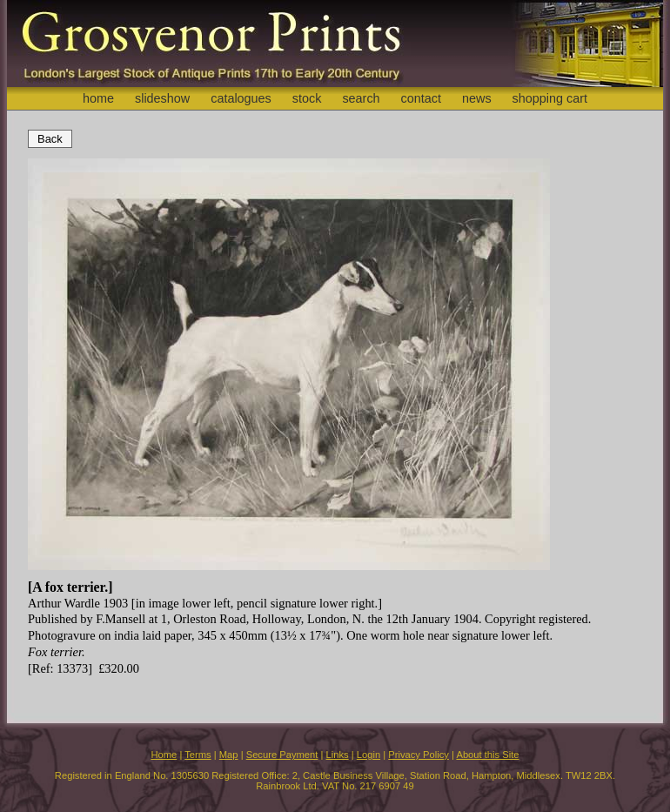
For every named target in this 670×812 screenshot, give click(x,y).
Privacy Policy (419, 755)
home (98, 98)
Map (229, 755)
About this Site (487, 755)
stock (307, 98)
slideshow (162, 98)
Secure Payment (282, 755)
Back (50, 139)
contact (421, 98)
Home (164, 755)
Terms (198, 755)
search (361, 98)
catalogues (241, 98)
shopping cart (550, 98)
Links (338, 755)
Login (368, 755)
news (477, 98)
